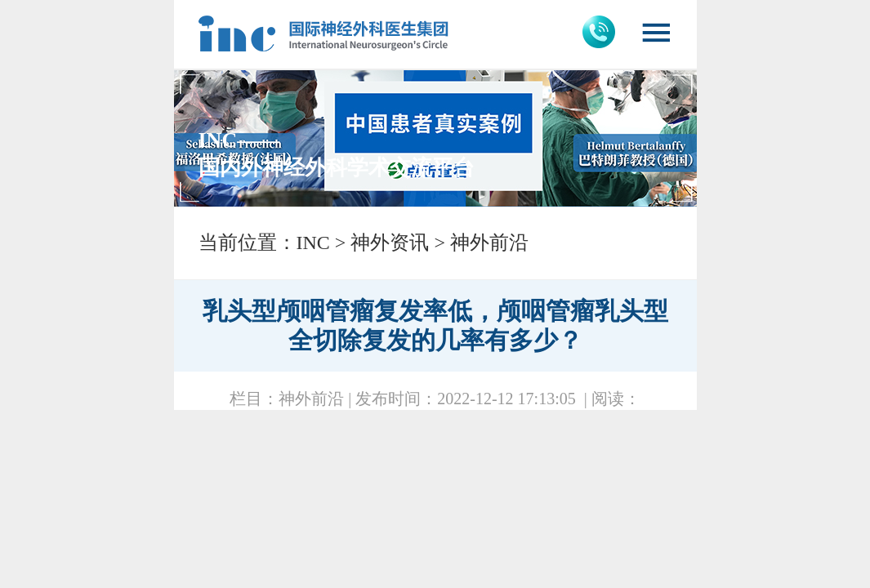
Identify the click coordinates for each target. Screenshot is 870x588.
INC (313, 243)
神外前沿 (489, 243)
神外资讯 (390, 243)
